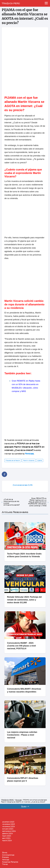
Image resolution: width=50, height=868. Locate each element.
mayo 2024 (7, 836)
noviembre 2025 (9, 824)
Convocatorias (8, 855)
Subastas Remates (10, 862)
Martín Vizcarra (29, 460)
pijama (40, 460)
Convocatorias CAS (23, 485)
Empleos (5, 857)
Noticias (6, 860)
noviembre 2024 (9, 826)
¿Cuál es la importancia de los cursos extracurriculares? (12, 502)
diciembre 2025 (8, 822)
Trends (5, 864)
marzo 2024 (7, 840)
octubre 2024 (8, 829)
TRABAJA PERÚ (11, 3)
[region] (25, 74)
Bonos (5, 853)
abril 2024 (6, 838)
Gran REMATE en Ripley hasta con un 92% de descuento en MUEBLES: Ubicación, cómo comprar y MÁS (37, 502)
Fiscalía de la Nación (13, 460)
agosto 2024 (8, 833)
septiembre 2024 (9, 831)
